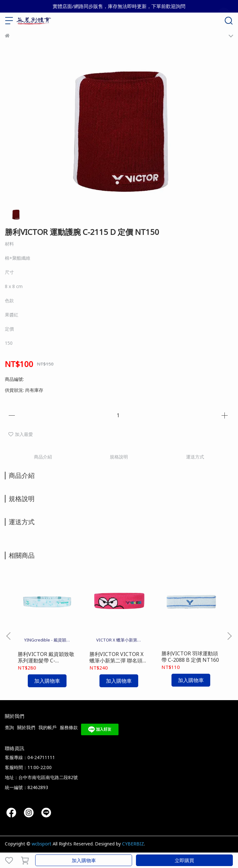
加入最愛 (21, 434)
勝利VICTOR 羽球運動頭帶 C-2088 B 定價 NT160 (190, 657)
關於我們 (26, 727)
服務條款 (69, 727)
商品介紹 (43, 457)
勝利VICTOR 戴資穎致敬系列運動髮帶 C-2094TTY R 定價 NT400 (46, 657)
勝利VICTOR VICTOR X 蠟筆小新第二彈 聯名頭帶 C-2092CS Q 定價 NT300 (119, 657)
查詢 (9, 727)
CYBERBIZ (133, 844)
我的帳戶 (47, 727)
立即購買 (184, 860)
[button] (229, 636)
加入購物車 (84, 860)
